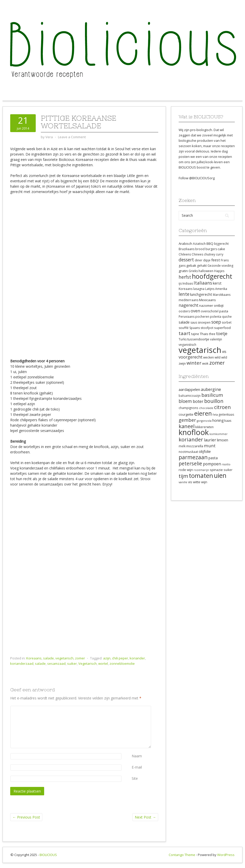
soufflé (184, 328)
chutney (210, 254)
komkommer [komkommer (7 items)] (219, 434)
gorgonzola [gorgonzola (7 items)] (204, 421)
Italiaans (203, 283)
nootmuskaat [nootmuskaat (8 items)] (188, 452)
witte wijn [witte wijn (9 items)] (200, 482)
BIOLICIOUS (48, 855)
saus (194, 322)
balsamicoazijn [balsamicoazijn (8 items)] (190, 395)
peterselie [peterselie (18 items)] (190, 463)
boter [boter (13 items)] (198, 401)
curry (220, 254)
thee (212, 334)
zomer (80, 658)
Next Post (145, 817)
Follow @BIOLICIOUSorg (197, 178)
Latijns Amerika (216, 289)
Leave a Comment (72, 137)
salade (48, 658)
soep (216, 322)
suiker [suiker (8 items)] (228, 470)
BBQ (210, 244)
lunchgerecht (201, 294)
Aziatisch (199, 244)
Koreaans (34, 658)
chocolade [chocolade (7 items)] (206, 408)
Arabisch (185, 244)
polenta (216, 317)
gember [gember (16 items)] (187, 420)
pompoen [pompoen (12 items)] (212, 464)
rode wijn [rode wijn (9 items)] (186, 470)
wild (218, 357)
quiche (227, 317)
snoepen (204, 322)
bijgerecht (221, 244)
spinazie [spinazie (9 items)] (216, 470)
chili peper (120, 658)
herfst (185, 277)
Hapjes (219, 271)
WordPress (226, 855)
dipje (207, 260)
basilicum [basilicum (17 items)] (212, 395)
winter (194, 363)
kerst (217, 283)
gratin (183, 271)
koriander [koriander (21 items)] (191, 439)
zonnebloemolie (122, 663)
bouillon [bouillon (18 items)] (214, 401)
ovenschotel (210, 311)
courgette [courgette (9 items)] (186, 414)
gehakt (202, 266)
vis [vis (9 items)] (190, 482)
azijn (107, 658)
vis (224, 351)
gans (182, 266)
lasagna (199, 289)
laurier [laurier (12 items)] (210, 440)
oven (195, 311)
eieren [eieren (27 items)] (203, 413)
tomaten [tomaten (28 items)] (201, 476)
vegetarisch (64, 658)
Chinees (197, 254)
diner (199, 260)
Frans (225, 260)
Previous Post (26, 817)
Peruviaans (187, 317)
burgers (211, 249)
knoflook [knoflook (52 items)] (194, 432)
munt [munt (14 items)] (210, 446)
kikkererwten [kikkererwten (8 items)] (204, 427)
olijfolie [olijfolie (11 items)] (205, 451)
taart (185, 333)
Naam (137, 756)
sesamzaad (56, 663)
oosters (184, 311)
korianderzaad (22, 663)
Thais (204, 334)
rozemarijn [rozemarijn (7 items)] (201, 470)
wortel (103, 663)
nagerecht (188, 305)
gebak (191, 265)
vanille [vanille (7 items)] (183, 482)
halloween (206, 271)
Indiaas (188, 283)
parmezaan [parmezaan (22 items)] (193, 457)
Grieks (193, 271)
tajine (195, 334)
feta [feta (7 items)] (215, 415)
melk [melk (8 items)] (182, 446)
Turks (183, 339)
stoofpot (207, 328)
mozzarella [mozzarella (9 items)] (195, 446)
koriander (137, 658)
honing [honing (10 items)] (218, 420)
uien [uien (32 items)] (220, 475)
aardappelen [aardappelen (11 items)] (189, 389)
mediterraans (188, 300)
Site (135, 778)
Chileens (185, 254)
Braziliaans (187, 249)
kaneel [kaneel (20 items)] (187, 426)
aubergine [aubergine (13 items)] (211, 389)
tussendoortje (198, 339)
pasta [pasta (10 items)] (213, 458)
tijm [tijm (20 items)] (183, 476)
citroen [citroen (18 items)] (222, 407)
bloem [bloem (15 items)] (185, 401)
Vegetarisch (88, 663)
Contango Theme (182, 855)
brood (200, 249)
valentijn (216, 339)
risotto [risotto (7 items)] (226, 464)
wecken (209, 357)
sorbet (227, 322)
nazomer (206, 305)
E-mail (137, 767)
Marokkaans (222, 295)
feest (216, 260)
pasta (224, 311)
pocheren (202, 317)
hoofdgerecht (212, 276)
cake (221, 249)
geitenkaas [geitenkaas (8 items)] (226, 414)
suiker (72, 663)
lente (184, 294)
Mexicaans (207, 300)
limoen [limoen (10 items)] (223, 440)
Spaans (195, 328)
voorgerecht (191, 357)
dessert (186, 260)
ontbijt (219, 305)
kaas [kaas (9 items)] (228, 420)
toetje (222, 334)
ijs (180, 283)
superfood (222, 328)
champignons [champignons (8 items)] (188, 408)
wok (205, 363)
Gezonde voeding (220, 266)
